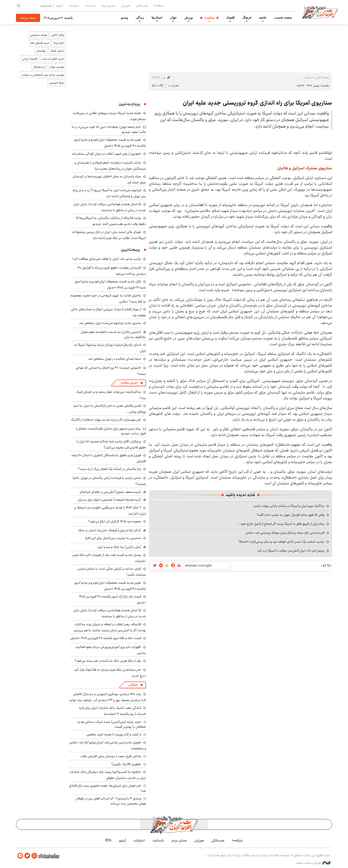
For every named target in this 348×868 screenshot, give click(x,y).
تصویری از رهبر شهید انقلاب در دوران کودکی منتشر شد (106, 154)
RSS (108, 840)
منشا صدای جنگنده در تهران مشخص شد (115, 359)
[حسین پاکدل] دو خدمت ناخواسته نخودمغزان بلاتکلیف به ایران (113, 334)
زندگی (140, 18)
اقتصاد (230, 18)
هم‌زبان (126, 6)
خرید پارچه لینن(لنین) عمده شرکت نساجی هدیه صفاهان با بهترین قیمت (112, 724)
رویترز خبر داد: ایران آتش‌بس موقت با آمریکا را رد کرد (291, 551)
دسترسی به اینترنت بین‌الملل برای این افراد (113, 538)
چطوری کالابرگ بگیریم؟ (126, 764)
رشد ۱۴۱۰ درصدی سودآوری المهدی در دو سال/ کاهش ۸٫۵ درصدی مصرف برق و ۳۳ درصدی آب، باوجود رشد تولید (108, 697)
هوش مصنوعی (38, 35)
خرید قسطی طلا (40, 43)
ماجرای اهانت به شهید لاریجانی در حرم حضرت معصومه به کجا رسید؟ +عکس (108, 298)
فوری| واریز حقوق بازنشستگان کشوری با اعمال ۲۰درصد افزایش (109, 458)
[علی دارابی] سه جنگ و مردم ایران (119, 547)
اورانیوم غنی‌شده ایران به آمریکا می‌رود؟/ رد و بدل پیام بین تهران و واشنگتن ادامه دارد (109, 193)
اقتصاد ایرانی (30, 59)
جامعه (263, 18)
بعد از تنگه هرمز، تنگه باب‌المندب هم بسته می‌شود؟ (108, 661)
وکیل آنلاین (58, 35)
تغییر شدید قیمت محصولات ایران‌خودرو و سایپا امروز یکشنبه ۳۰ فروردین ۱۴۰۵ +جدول (110, 143)
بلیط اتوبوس (57, 83)
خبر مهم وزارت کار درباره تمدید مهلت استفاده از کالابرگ (106, 420)
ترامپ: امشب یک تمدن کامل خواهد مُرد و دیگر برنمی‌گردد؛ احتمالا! (282, 542)
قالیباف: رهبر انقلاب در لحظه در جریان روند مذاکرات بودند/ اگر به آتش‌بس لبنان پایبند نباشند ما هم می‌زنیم (110, 627)
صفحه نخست (283, 18)
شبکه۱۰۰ (159, 6)
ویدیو (124, 18)
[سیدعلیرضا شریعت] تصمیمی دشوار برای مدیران (109, 500)
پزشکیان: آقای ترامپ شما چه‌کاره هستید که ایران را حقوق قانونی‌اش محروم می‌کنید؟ (111, 444)
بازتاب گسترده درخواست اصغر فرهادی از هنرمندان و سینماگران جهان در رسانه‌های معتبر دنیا (110, 166)
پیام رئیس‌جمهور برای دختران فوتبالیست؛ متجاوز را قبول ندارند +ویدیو (111, 431)
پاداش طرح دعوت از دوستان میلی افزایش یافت (111, 756)
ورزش (188, 18)
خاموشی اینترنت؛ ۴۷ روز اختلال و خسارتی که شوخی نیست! (111, 371)
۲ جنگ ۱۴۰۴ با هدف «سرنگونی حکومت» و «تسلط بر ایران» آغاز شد (110, 511)
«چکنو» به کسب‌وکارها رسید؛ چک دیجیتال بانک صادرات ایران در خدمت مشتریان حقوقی (108, 775)
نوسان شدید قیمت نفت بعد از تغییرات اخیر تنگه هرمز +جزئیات (109, 558)
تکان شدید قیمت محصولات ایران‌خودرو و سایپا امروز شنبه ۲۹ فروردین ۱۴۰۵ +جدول (110, 284)
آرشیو (60, 6)
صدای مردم (108, 6)
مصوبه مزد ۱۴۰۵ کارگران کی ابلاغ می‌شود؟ (115, 521)
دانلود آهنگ (57, 51)
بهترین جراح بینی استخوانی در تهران (43, 75)
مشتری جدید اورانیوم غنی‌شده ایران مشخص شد (110, 323)
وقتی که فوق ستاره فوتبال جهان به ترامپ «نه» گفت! (291, 515)
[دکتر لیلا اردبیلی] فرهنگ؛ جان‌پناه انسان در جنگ (109, 530)
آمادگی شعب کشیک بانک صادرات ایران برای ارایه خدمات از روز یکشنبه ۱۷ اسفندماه (112, 711)
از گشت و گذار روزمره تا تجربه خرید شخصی (114, 734)
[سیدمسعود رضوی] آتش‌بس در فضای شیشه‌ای (110, 492)
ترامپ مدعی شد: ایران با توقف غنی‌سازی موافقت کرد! (107, 259)
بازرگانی (133, 685)
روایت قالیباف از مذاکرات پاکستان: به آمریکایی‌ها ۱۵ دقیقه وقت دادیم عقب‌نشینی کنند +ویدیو (111, 221)
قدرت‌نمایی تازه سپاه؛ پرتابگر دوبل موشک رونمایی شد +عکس (285, 533)
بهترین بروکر (57, 67)
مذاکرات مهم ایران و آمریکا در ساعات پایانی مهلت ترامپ (289, 506)
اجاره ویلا (59, 43)
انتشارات (74, 6)
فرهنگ (247, 18)
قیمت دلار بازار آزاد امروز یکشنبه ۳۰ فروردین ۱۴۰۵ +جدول (112, 599)
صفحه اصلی (322, 77)
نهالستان (41, 51)
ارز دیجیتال (39, 67)
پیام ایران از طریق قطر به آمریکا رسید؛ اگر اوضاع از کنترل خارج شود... (281, 524)
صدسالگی (142, 6)
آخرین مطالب (129, 383)
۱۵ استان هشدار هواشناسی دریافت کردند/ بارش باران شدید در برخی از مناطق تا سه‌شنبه (110, 207)
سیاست (209, 18)
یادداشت (90, 6)
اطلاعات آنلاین (320, 12)
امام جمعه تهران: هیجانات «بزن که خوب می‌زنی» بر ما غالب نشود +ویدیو (109, 129)
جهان (173, 18)
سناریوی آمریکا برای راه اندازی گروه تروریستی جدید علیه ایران (257, 103)
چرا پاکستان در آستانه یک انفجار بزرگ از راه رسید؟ (110, 469)
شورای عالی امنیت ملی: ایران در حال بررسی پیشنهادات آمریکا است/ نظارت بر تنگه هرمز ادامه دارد (109, 235)
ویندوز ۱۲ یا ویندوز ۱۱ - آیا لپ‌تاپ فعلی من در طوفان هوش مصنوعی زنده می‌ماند (111, 801)
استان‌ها (157, 18)
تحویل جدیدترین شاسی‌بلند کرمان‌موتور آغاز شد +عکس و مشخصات (108, 745)
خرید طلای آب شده (53, 59)
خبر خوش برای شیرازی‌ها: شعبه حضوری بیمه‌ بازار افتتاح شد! (108, 788)
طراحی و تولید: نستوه (313, 863)
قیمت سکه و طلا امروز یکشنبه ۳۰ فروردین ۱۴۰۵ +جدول (106, 638)
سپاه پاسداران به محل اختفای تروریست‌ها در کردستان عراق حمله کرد (109, 179)
